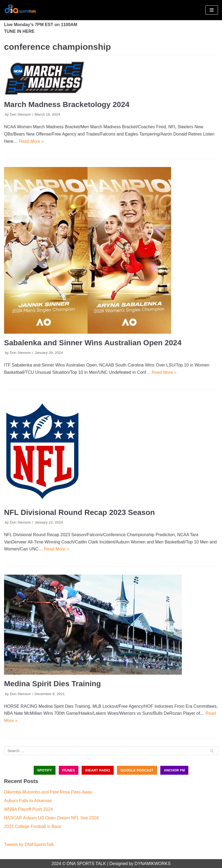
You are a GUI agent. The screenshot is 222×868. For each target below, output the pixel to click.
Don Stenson (20, 114)
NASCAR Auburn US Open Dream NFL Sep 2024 (51, 818)
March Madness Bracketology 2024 (67, 104)
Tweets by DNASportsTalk (29, 844)
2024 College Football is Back (33, 826)
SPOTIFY (45, 770)
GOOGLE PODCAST (137, 770)
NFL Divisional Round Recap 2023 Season (79, 512)
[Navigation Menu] (212, 10)
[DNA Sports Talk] (20, 10)
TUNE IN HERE (19, 31)
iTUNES (69, 770)
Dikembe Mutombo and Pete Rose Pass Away (48, 792)
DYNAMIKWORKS (153, 864)
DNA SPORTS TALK (86, 864)
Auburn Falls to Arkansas (28, 801)
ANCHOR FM (174, 770)
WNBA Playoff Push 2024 (28, 809)
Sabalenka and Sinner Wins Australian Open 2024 (93, 343)
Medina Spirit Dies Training (52, 684)
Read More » (31, 141)
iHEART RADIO (98, 770)
